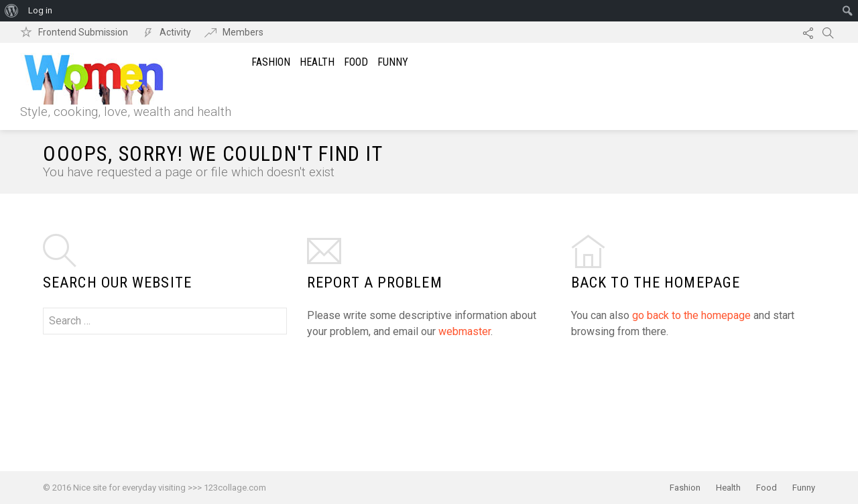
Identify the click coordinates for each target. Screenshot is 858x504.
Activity (175, 32)
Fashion (271, 62)
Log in (40, 10)
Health (317, 62)
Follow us (808, 32)
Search (828, 32)
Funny (393, 62)
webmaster (465, 331)
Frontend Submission (83, 32)
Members (243, 32)
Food (356, 62)
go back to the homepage (691, 315)
